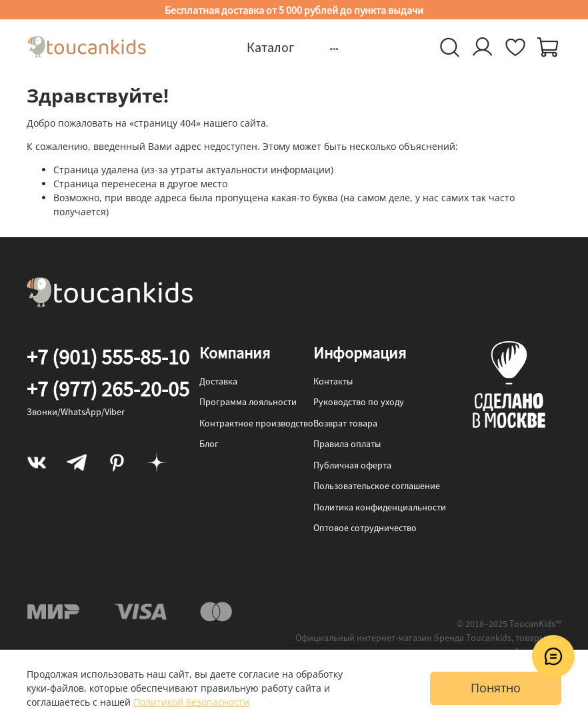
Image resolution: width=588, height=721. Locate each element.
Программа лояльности (248, 402)
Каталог (270, 47)
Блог (209, 444)
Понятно (496, 688)
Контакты (333, 381)
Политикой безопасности (191, 702)
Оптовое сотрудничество (365, 528)
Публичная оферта (352, 465)
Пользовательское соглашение (377, 486)
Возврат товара (345, 423)
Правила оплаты (347, 444)
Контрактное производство (256, 423)
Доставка (218, 381)
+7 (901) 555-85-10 (108, 357)
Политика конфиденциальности (380, 507)
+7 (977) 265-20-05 (108, 389)
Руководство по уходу (359, 402)
